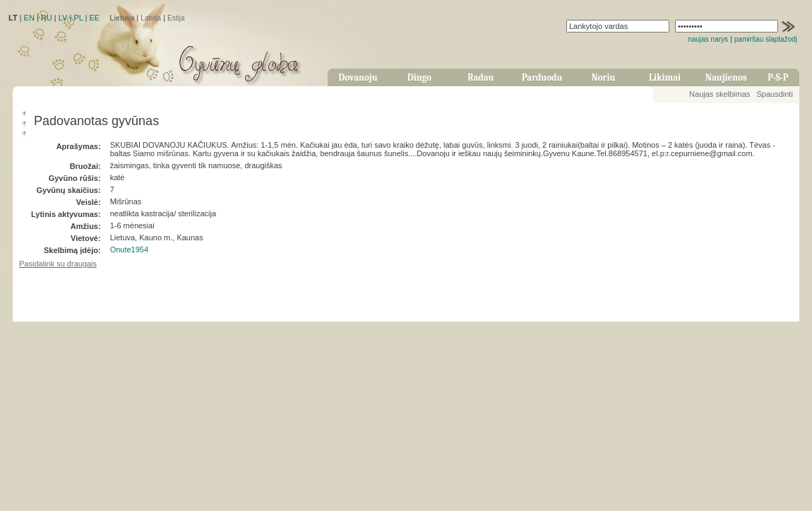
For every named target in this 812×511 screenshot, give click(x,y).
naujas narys (708, 39)
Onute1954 (129, 249)
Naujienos (726, 77)
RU (47, 18)
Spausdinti (774, 94)
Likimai (665, 77)
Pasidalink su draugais (58, 264)
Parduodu (542, 77)
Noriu (604, 77)
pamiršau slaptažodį (766, 39)
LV (63, 18)
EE (94, 18)
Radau (480, 77)
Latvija (151, 18)
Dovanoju (358, 77)
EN (29, 18)
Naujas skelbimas (720, 94)
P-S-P (778, 77)
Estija (176, 18)
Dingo (419, 77)
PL (78, 18)
